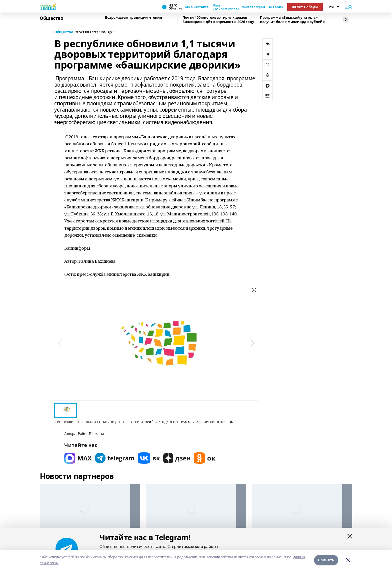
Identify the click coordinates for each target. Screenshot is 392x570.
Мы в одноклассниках (225, 7)
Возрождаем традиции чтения (133, 18)
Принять (326, 560)
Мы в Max (276, 7)
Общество (52, 18)
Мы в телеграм (253, 7)
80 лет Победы (305, 7)
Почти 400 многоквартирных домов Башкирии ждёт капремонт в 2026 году (218, 20)
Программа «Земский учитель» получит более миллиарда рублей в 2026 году (293, 20)
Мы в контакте (197, 7)
